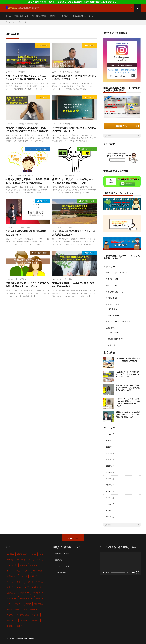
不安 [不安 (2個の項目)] (10, 571)
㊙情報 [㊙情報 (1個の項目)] (24, 565)
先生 (66, 279)
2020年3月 (110, 460)
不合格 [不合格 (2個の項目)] (34, 565)
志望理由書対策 (114, 339)
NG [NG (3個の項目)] (33, 554)
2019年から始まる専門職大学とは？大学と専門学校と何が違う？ (74, 129)
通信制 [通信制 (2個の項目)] (10, 626)
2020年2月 (110, 466)
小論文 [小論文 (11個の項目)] (11, 593)
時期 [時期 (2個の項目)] (10, 604)
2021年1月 (110, 440)
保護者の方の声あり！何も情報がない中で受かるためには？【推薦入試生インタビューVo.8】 (128, 415)
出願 (70, 279)
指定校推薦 (113, 315)
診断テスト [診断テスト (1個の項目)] (12, 620)
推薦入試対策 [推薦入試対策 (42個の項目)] (26, 598)
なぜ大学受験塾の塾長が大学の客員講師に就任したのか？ (27, 233)
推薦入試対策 (29, 124)
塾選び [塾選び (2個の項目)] (10, 587)
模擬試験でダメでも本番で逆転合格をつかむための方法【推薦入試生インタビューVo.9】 (128, 388)
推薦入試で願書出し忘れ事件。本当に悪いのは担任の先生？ (74, 285)
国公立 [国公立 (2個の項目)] (39, 582)
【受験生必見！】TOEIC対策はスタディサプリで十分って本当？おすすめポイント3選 (128, 374)
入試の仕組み (69, 124)
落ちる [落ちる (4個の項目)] (36, 615)
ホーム (8, 16)
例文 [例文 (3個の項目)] (18, 571)
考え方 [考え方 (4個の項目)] (10, 615)
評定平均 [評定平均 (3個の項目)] (25, 620)
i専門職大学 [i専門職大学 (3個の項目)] (23, 554)
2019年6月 (110, 472)
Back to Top (73, 538)
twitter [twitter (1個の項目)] (10, 560)
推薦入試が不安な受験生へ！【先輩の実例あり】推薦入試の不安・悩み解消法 (27, 181)
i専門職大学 (22, 72)
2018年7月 (110, 504)
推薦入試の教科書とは (64, 553)
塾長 (28, 227)
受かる (24, 175)
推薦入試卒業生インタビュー (84, 16)
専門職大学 (43, 46)
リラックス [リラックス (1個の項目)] (12, 565)
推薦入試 (30, 175)
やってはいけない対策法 (39, 149)
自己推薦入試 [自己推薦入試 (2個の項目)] (23, 615)
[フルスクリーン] (137, 572)
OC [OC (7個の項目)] (41, 554)
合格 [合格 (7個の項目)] (20, 582)
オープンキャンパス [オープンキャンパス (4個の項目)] (26, 560)
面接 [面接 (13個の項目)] (20, 626)
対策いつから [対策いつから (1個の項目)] (23, 587)
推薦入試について (21, 16)
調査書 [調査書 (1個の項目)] (36, 620)
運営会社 (59, 560)
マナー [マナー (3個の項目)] (41, 560)
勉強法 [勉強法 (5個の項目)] (23, 576)
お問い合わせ (60, 572)
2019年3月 (110, 485)
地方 (66, 227)
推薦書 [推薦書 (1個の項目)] (39, 598)
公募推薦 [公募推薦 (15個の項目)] (12, 576)
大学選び (76, 72)
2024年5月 (110, 434)
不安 (19, 175)
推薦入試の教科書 (27, 638)
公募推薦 (112, 309)
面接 (36, 124)
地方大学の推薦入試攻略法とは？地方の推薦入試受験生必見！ (74, 233)
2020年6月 (110, 453)
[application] (120, 563)
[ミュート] (133, 572)
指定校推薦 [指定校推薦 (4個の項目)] (38, 593)
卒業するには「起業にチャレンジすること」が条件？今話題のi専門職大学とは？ (26, 77)
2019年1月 (110, 498)
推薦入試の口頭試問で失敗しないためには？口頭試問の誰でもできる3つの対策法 (27, 129)
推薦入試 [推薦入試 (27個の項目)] (12, 598)
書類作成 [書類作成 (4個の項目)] (39, 604)
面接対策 (44, 97)
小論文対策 (113, 332)
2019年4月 (110, 479)
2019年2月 (110, 491)
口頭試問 (21, 124)
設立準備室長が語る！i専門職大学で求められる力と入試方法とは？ (74, 77)
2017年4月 (110, 517)
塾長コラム (43, 201)
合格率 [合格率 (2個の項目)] (29, 582)
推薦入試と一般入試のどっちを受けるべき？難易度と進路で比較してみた (73, 181)
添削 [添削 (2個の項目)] (10, 609)
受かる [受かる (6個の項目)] (10, 582)
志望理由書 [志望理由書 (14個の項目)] (24, 593)
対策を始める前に (39, 16)
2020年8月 (110, 447)
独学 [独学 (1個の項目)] (18, 609)
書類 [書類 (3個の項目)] (28, 604)
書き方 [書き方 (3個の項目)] (19, 604)
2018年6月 (110, 510)
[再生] (103, 572)
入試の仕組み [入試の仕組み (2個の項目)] (39, 571)
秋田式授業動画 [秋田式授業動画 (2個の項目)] (31, 609)
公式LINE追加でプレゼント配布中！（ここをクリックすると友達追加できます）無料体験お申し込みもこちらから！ (73, 2)
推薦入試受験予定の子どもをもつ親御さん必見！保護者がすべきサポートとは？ (27, 285)
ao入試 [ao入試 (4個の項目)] (11, 554)
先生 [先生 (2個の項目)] (27, 571)
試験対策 (53, 16)
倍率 (66, 175)
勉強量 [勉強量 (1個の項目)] (33, 576)
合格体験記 (65, 16)
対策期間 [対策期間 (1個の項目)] (36, 587)
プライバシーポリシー (64, 566)
